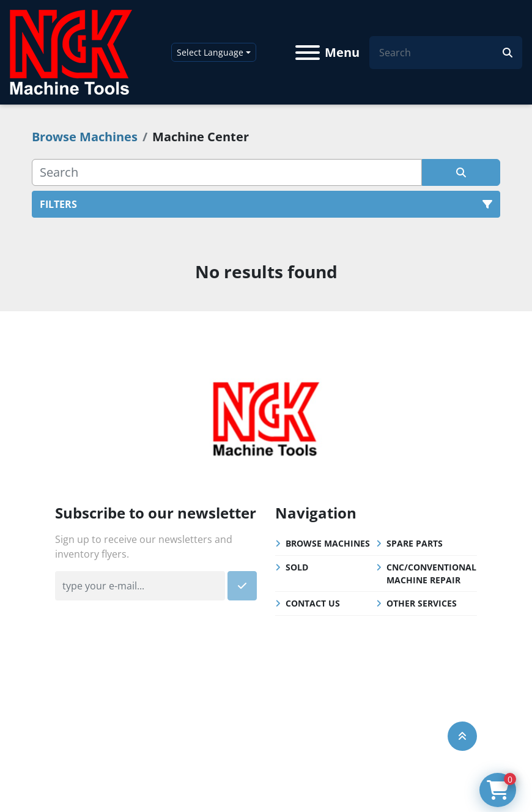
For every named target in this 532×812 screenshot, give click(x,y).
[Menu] (308, 53)
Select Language (210, 52)
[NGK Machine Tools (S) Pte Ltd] (266, 418)
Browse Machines (328, 543)
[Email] (140, 586)
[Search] (441, 53)
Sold (297, 567)
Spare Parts (415, 543)
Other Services (422, 603)
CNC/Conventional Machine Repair (431, 574)
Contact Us (313, 603)
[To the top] (462, 736)
